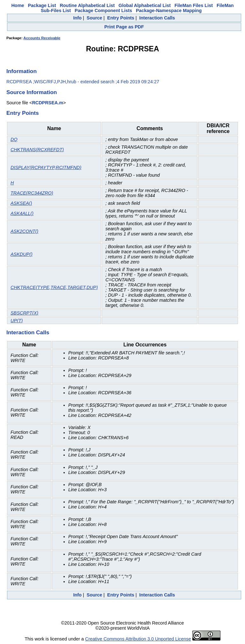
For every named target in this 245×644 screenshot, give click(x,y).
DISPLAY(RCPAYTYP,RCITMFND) (46, 167)
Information (22, 71)
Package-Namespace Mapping (169, 11)
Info (77, 18)
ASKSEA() (21, 203)
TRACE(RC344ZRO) (32, 193)
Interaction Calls (157, 18)
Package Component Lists (103, 11)
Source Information (32, 92)
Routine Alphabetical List (87, 5)
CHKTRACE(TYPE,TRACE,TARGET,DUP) (54, 287)
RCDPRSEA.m (48, 103)
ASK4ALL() (22, 213)
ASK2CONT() (24, 231)
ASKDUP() (22, 254)
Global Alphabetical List (145, 5)
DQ (14, 139)
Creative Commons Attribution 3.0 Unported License (138, 639)
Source (95, 18)
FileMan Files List (194, 5)
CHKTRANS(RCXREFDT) (37, 150)
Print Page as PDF (124, 27)
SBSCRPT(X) (24, 313)
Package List (42, 5)
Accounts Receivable (42, 38)
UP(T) (17, 321)
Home (18, 5)
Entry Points (121, 18)
